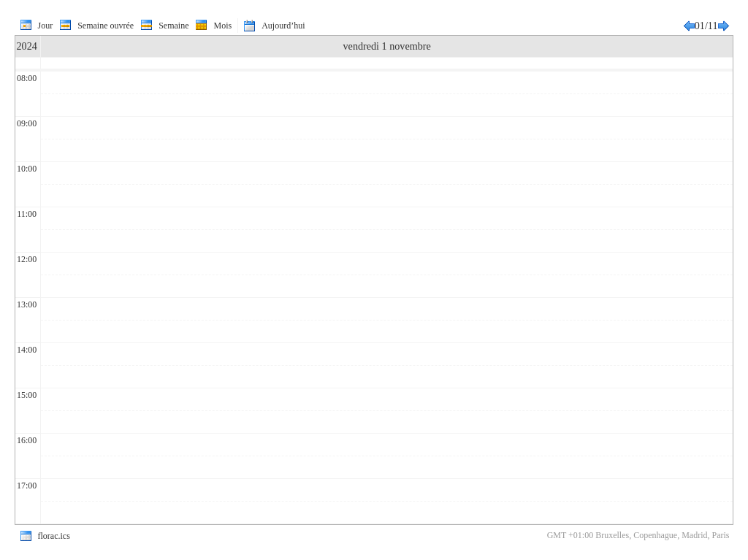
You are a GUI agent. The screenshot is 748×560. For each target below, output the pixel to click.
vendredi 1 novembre (387, 46)
